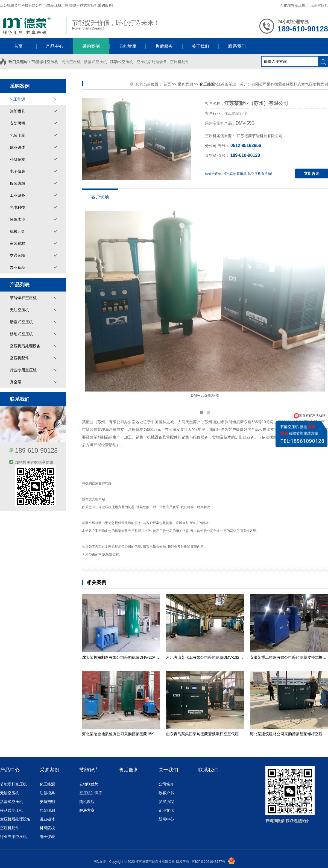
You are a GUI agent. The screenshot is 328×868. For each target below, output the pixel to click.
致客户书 (166, 793)
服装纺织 (17, 183)
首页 (167, 84)
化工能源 (17, 99)
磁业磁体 (17, 147)
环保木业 (17, 219)
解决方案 (87, 810)
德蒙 (95, 483)
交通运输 (17, 255)
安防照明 (17, 123)
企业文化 (166, 810)
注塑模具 (17, 111)
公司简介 (166, 784)
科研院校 (17, 159)
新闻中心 (166, 819)
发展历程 (166, 802)
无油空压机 (319, 5)
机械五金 (17, 231)
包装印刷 (17, 135)
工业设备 (17, 195)
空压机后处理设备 (152, 62)
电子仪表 (17, 171)
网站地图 (100, 862)
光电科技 (17, 207)
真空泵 (16, 382)
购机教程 (87, 802)
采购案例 (185, 84)
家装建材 (17, 243)
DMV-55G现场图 (205, 304)
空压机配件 (180, 62)
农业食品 (17, 267)
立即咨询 (312, 173)
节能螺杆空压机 (293, 5)
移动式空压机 (122, 62)
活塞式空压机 (95, 62)
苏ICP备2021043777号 (209, 862)
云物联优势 (89, 784)
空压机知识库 (91, 793)
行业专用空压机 (23, 370)
